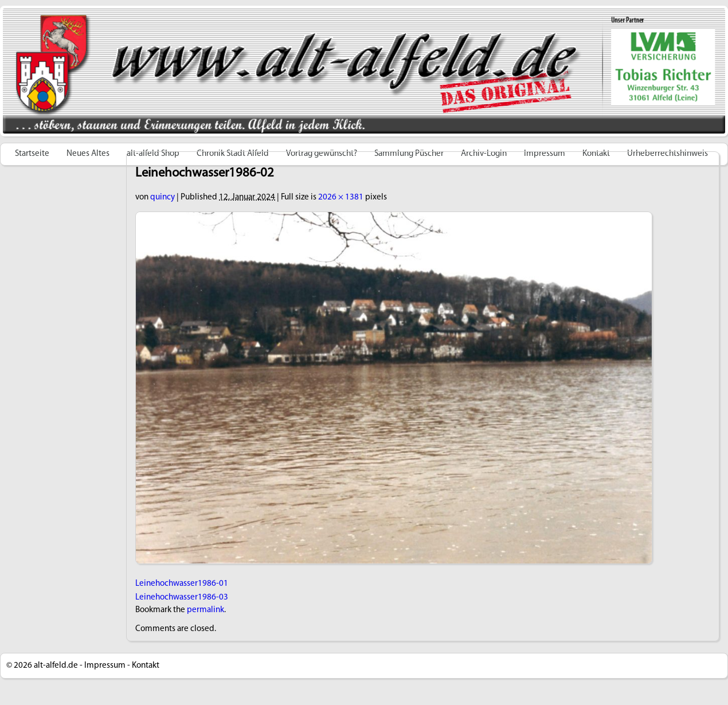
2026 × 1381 (341, 197)
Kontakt (146, 666)
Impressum (105, 666)
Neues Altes (88, 154)
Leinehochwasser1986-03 (182, 598)
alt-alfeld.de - (58, 666)
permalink (206, 610)
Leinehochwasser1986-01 (182, 584)
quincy (163, 197)
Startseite (32, 154)
